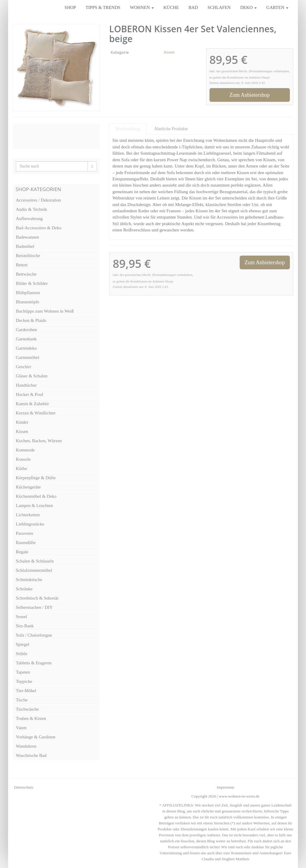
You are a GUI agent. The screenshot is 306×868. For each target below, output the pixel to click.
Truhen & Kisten (31, 718)
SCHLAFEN (219, 7)
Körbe (22, 468)
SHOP (70, 7)
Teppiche (24, 681)
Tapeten (23, 672)
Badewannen (27, 237)
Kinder (22, 422)
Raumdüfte (26, 543)
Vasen (21, 728)
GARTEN (277, 7)
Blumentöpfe (27, 302)
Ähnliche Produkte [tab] (171, 129)
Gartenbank (26, 339)
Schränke (24, 589)
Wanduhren (26, 746)
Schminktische (29, 580)
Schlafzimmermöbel (34, 570)
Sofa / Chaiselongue (34, 635)
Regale (22, 552)
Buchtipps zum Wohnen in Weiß (45, 311)
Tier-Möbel (26, 691)
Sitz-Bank (25, 626)
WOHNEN (142, 7)
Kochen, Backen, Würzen (39, 441)
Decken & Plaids (31, 320)
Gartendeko (26, 348)
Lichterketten (28, 515)
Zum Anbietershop (250, 95)
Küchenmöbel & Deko (36, 496)
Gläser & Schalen (32, 376)
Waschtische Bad (31, 755)
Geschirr (24, 367)
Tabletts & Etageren (34, 663)
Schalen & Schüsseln (35, 561)
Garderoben (26, 330)
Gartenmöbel (27, 357)
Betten (22, 265)
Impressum (225, 787)
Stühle (22, 654)
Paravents (25, 533)
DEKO (248, 7)
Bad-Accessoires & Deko (39, 228)
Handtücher (26, 385)
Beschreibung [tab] (128, 129)
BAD (193, 7)
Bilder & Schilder (32, 283)
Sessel (22, 617)
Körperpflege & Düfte (36, 478)
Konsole (23, 459)
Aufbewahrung (29, 219)
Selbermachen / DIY (34, 607)
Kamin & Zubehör (32, 404)
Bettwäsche (26, 274)
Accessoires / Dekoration (38, 200)
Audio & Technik (32, 209)
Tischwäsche (27, 709)
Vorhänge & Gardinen (36, 737)
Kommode (25, 450)
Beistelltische (28, 256)
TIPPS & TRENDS (103, 7)
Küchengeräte (28, 487)
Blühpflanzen (28, 293)
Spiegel (23, 644)
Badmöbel (25, 246)
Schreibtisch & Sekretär (37, 598)
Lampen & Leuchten (34, 506)
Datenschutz (24, 787)
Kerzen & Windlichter (36, 413)
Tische (22, 700)
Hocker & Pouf (30, 394)
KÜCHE (171, 7)
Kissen (169, 52)
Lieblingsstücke (30, 524)
